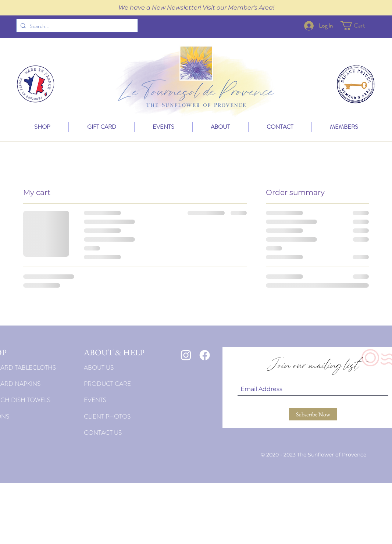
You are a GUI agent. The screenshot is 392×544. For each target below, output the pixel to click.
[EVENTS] (128, 400)
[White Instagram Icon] (186, 355)
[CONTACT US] (128, 433)
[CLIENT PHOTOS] (128, 416)
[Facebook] (205, 355)
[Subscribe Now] (313, 414)
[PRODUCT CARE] (128, 384)
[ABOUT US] (128, 367)
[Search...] (76, 26)
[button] (358, 26)
